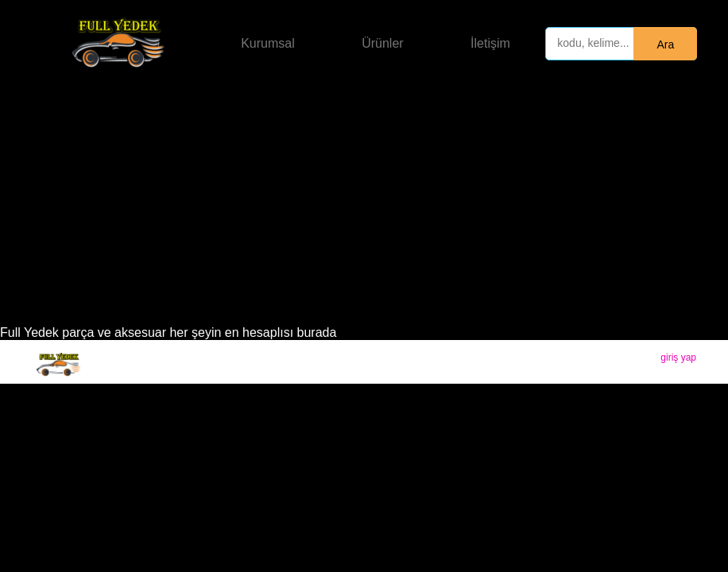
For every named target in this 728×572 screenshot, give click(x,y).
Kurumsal (268, 43)
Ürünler (382, 43)
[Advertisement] (364, 207)
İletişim (490, 43)
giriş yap (678, 357)
